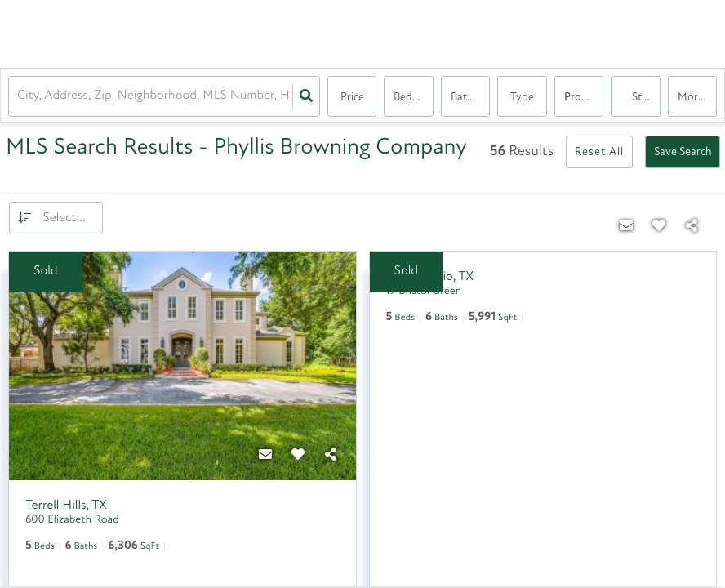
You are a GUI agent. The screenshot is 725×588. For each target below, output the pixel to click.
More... (694, 98)
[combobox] (19, 97)
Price (352, 98)
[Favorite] (299, 456)
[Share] (331, 456)
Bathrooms (470, 98)
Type (522, 98)
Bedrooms (413, 98)
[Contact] (266, 456)
